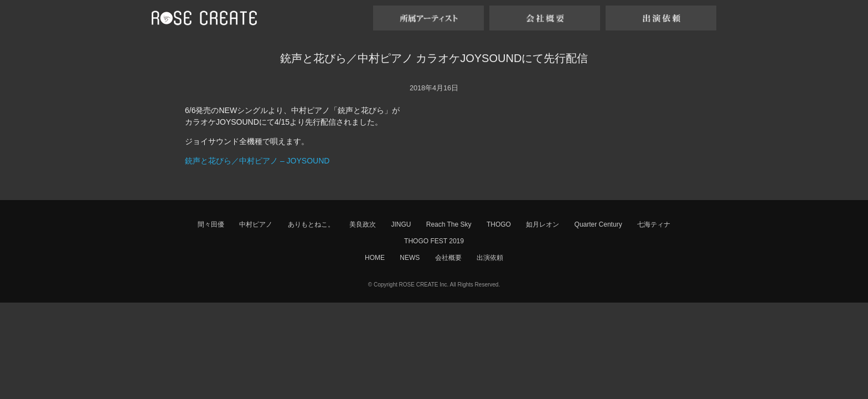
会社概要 (448, 258)
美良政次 (363, 224)
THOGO (499, 224)
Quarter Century (598, 224)
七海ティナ (654, 224)
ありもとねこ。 (311, 224)
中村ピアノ (256, 224)
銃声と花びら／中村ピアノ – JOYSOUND (257, 161)
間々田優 (211, 224)
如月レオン (542, 224)
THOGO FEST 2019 (434, 241)
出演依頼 (490, 258)
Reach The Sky (449, 224)
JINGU (401, 224)
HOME (375, 258)
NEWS (410, 258)
